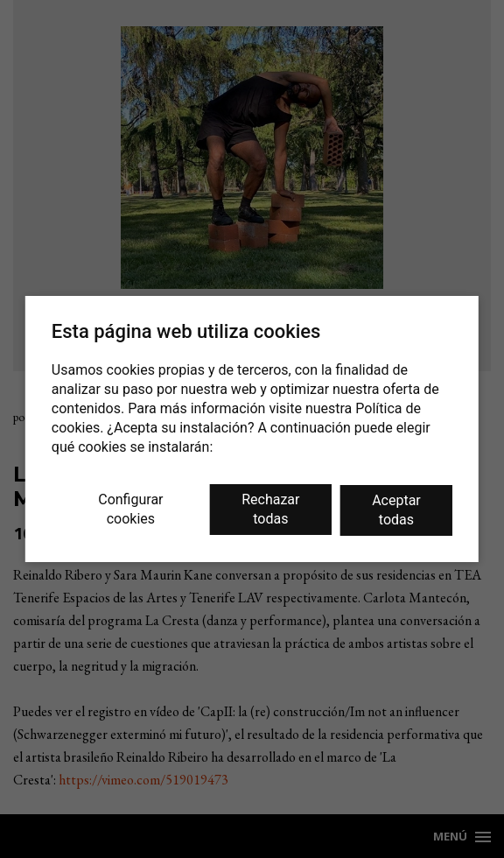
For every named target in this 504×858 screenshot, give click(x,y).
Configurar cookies (130, 509)
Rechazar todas (270, 509)
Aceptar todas (396, 510)
